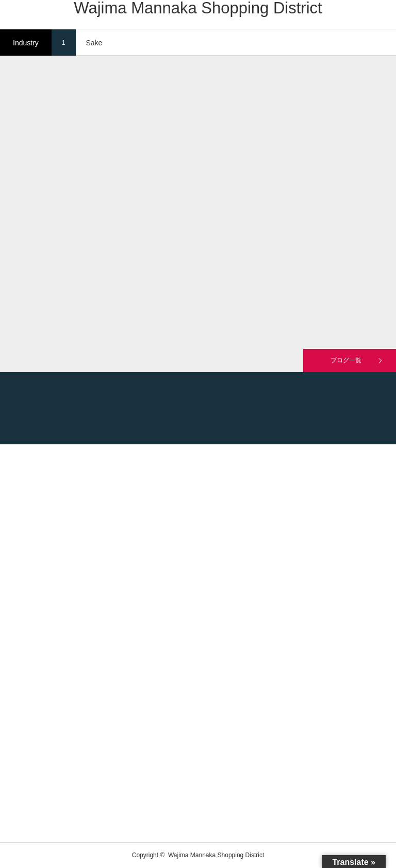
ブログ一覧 (346, 360)
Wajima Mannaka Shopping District (198, 8)
